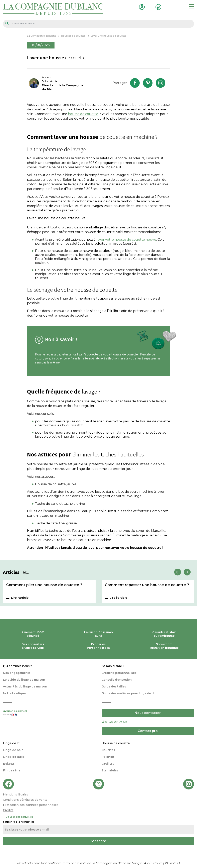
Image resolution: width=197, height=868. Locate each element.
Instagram (161, 83)
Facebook (135, 83)
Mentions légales (16, 794)
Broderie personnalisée (119, 673)
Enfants (9, 764)
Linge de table (14, 757)
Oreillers (108, 764)
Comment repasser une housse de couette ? (147, 585)
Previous (178, 572)
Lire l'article (20, 598)
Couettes (108, 750)
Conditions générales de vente (25, 800)
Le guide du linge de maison (24, 680)
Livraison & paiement (49, 713)
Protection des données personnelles (31, 805)
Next (187, 572)
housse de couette (83, 114)
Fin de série (12, 770)
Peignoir (108, 757)
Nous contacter (148, 713)
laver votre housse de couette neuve (126, 240)
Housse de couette (116, 743)
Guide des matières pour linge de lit (128, 693)
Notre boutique (14, 693)
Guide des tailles (114, 686)
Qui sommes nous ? (18, 666)
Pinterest (148, 83)
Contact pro (148, 731)
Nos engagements (17, 673)
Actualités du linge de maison (25, 686)
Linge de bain (13, 750)
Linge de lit (11, 743)
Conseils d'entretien (117, 680)
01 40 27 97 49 (114, 722)
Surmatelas (110, 770)
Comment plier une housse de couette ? (44, 585)
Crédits (8, 810)
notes (172, 863)
